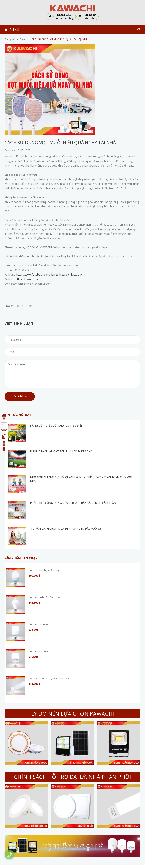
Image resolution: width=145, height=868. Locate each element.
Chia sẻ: (9, 306)
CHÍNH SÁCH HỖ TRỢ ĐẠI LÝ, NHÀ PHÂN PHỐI (72, 777)
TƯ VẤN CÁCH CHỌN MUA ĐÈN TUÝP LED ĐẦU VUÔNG (65, 529)
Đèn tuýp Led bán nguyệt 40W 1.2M (49, 679)
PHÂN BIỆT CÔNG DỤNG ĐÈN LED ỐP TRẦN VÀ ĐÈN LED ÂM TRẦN (73, 503)
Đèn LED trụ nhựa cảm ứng (44, 570)
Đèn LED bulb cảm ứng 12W (44, 597)
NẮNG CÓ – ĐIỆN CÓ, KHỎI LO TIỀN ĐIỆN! (57, 426)
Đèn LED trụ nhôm (39, 651)
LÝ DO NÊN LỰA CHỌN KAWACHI (72, 714)
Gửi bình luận (20, 396)
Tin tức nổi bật (18, 415)
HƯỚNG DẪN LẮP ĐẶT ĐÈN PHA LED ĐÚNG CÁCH (62, 451)
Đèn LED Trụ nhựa (39, 624)
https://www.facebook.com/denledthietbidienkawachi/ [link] (49, 275)
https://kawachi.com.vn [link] (30, 279)
